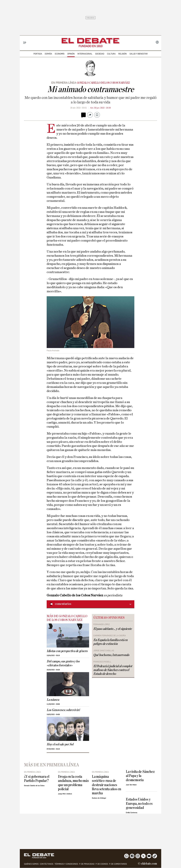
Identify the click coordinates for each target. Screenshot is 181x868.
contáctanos (47, 864)
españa (48, 54)
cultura (111, 54)
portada (38, 54)
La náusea (53, 700)
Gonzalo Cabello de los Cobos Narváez (103, 83)
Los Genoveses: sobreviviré (63, 710)
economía (60, 54)
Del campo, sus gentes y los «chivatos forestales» (63, 663)
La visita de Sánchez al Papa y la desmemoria (140, 776)
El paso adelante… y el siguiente (112, 629)
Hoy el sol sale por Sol (60, 744)
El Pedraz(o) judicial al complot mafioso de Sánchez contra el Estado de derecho (113, 670)
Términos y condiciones (66, 864)
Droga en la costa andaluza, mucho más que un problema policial (73, 783)
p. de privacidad (87, 864)
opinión (71, 54)
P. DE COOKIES (102, 864)
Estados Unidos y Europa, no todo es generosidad (139, 804)
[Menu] (25, 43)
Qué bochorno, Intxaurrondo (111, 655)
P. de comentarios (118, 864)
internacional (85, 54)
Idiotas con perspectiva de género (67, 651)
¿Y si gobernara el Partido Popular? (37, 779)
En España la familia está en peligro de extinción (110, 642)
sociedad (100, 54)
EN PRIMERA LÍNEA (64, 83)
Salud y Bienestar (139, 54)
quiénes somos (31, 864)
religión (123, 54)
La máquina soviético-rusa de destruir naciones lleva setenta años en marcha (107, 785)
